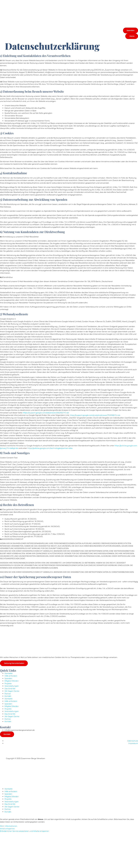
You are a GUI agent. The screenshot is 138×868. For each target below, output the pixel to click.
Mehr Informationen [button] (9, 826)
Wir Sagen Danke (12, 691)
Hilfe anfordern (11, 676)
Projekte (8, 683)
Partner (8, 694)
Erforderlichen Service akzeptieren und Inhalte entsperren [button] (24, 831)
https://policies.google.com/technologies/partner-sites (50, 448)
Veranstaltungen (12, 686)
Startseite (8, 673)
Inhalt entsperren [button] (7, 829)
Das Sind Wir (10, 689)
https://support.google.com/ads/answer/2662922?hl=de (46, 413)
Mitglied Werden (12, 681)
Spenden (8, 678)
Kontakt (8, 696)
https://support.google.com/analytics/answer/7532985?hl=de (95, 415)
